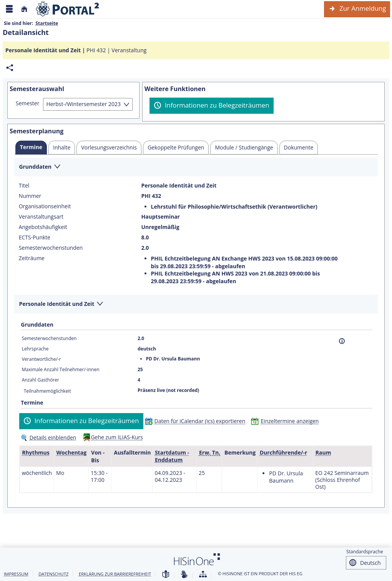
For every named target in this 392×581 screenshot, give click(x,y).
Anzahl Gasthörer (41, 380)
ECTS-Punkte (35, 237)
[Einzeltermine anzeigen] (287, 421)
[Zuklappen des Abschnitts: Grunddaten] (196, 167)
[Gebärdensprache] (184, 575)
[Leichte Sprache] (166, 575)
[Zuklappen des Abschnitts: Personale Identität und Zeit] (196, 305)
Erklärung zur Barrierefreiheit (115, 574)
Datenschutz (53, 574)
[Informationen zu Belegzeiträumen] (212, 106)
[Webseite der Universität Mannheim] (68, 9)
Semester (28, 103)
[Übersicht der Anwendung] (203, 575)
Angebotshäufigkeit (43, 227)
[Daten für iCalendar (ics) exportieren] (197, 421)
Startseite (47, 23)
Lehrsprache (35, 349)
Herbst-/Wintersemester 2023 (83, 104)
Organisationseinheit (45, 206)
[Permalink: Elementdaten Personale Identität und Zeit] (10, 68)
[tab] (31, 148)
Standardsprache (365, 552)
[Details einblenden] (50, 437)
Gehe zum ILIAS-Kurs (117, 437)
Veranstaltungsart (41, 217)
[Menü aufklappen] (9, 9)
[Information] (342, 341)
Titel (24, 186)
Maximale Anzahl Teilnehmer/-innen (61, 369)
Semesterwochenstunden (51, 248)
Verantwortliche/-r (42, 359)
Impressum (16, 574)
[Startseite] (24, 9)
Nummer (30, 196)
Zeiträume (32, 258)
